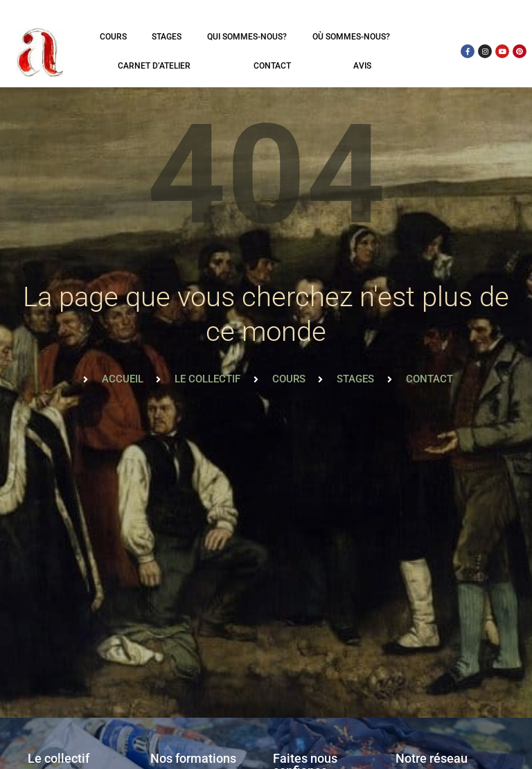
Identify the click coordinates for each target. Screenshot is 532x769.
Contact (272, 66)
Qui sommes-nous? (247, 37)
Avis (362, 66)
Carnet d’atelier (154, 66)
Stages (167, 37)
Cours (113, 37)
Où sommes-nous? (351, 37)
